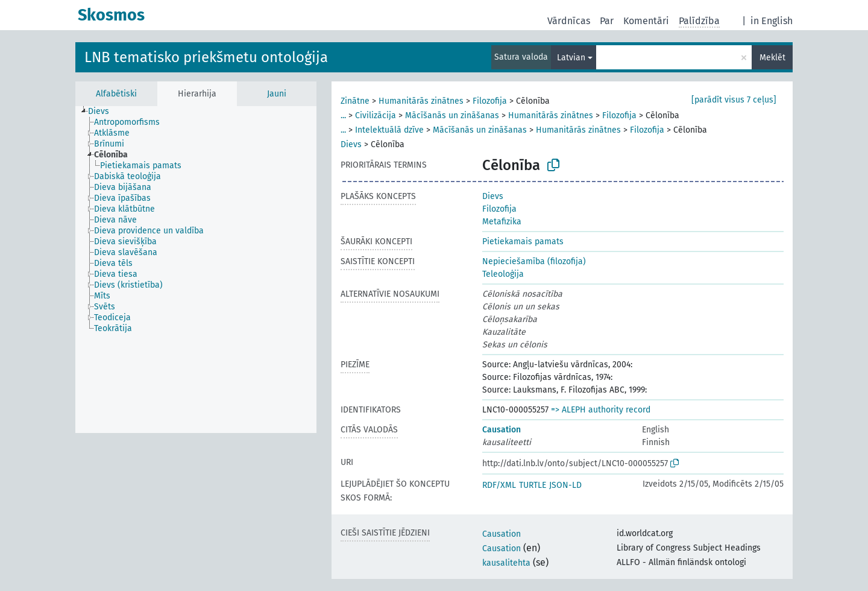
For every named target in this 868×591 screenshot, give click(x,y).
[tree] (196, 270)
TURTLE (533, 485)
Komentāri (646, 21)
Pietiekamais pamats (523, 242)
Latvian (571, 58)
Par (607, 21)
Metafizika (502, 222)
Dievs (351, 144)
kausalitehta (506, 563)
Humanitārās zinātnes (421, 101)
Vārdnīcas (569, 21)
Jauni (277, 94)
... (343, 115)
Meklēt (772, 58)
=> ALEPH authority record (601, 410)
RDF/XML (499, 485)
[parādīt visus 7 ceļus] (734, 100)
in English (772, 21)
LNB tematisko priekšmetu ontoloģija (206, 57)
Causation (502, 430)
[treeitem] (104, 112)
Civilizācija (376, 115)
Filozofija (490, 101)
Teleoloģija (503, 274)
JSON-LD (565, 485)
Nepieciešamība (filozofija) (534, 261)
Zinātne (355, 101)
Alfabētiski (116, 94)
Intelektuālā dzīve (389, 130)
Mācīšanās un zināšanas (452, 115)
